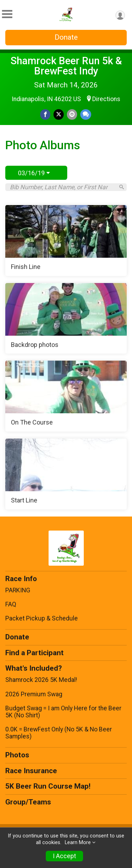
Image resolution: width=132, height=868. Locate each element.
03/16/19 (34, 173)
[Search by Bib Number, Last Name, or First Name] (62, 187)
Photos (17, 755)
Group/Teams (28, 802)
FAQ (11, 604)
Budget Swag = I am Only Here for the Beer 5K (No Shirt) (63, 712)
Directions (106, 99)
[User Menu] (120, 15)
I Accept (64, 856)
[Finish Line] (66, 241)
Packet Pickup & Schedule (42, 618)
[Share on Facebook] (45, 114)
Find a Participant (34, 653)
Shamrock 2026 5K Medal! (41, 680)
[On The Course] (66, 396)
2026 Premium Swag (34, 694)
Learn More (78, 843)
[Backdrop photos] (66, 318)
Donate (66, 37)
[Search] (122, 187)
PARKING (18, 590)
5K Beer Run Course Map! (48, 786)
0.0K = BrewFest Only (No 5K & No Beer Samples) (59, 733)
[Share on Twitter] (59, 114)
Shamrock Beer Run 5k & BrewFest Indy (66, 66)
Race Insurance (31, 771)
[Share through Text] (86, 114)
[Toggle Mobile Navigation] (7, 14)
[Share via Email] (72, 114)
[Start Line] (66, 474)
